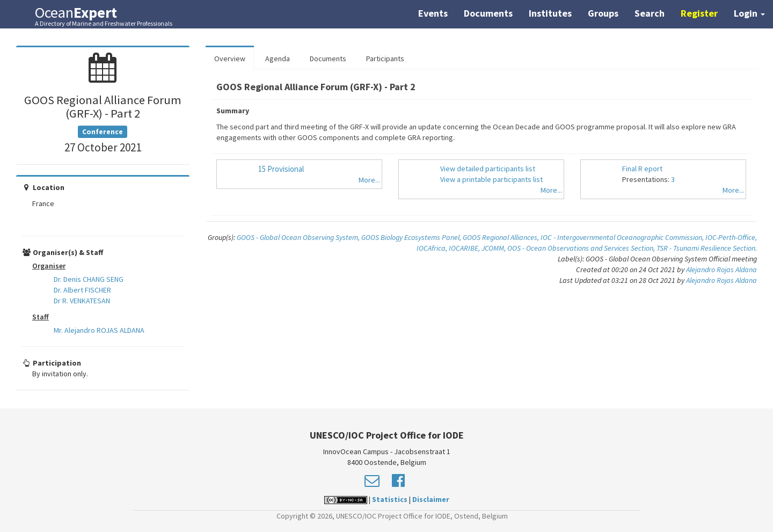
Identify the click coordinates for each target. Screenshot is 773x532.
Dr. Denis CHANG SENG (89, 279)
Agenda (278, 59)
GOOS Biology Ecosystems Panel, (412, 237)
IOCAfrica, (433, 248)
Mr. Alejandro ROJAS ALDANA (99, 330)
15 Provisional (281, 169)
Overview (230, 59)
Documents (488, 13)
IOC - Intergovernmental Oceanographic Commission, (623, 237)
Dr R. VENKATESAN (82, 301)
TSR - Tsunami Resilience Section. (707, 248)
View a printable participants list (491, 179)
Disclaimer (431, 499)
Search (650, 13)
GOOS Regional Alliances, (502, 237)
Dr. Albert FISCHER (82, 290)
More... (369, 180)
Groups (603, 13)
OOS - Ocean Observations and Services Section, (582, 248)
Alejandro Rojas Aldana (721, 269)
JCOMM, (494, 248)
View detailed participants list (488, 169)
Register (699, 13)
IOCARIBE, (465, 248)
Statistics (390, 499)
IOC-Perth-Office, (731, 237)
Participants (385, 59)
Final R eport (642, 169)
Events (433, 13)
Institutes (550, 13)
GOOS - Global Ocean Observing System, (299, 237)
